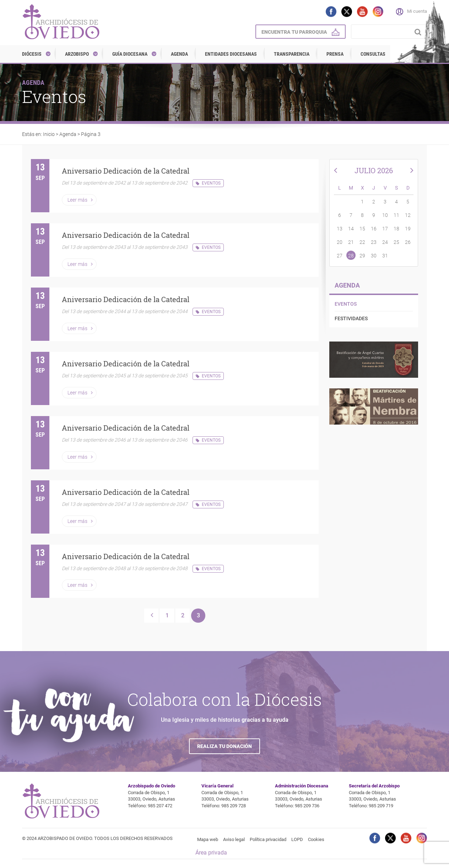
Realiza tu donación (224, 746)
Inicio (49, 134)
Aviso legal (234, 839)
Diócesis (32, 54)
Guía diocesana (130, 54)
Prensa (335, 54)
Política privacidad (268, 839)
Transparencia (292, 54)
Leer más (77, 200)
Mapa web (208, 839)
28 (351, 256)
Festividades (351, 318)
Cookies (316, 839)
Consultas (373, 54)
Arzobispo (77, 54)
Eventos (211, 183)
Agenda (179, 54)
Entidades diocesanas (231, 54)
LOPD (297, 839)
